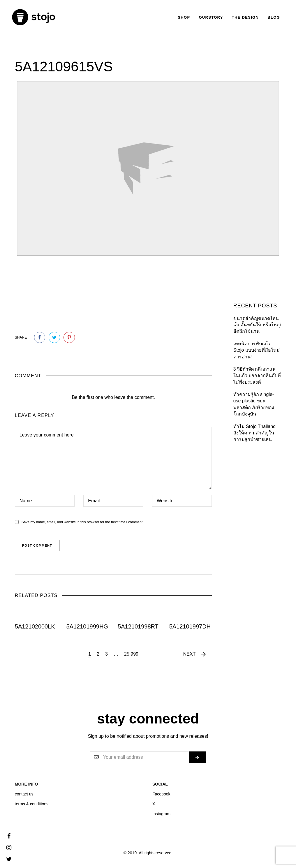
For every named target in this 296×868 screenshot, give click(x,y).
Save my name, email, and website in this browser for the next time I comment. (83, 522)
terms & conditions (32, 804)
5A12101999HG (87, 626)
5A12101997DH (190, 626)
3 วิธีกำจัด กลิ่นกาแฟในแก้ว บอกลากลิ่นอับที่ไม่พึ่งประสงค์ (257, 376)
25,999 (131, 654)
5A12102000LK (35, 626)
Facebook (161, 794)
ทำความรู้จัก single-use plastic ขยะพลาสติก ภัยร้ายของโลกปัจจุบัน (254, 404)
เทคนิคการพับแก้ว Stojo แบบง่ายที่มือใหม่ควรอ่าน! (257, 350)
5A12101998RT (138, 626)
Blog (274, 17)
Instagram (161, 814)
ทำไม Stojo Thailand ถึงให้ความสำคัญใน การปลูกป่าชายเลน (254, 433)
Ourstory (211, 17)
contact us (24, 794)
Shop (184, 17)
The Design (245, 17)
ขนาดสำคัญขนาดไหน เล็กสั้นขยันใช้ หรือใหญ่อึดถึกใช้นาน (257, 325)
